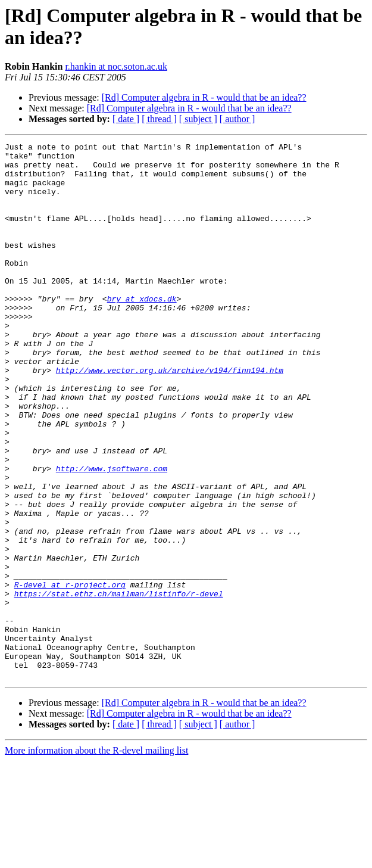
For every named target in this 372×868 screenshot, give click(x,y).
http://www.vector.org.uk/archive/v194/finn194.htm (170, 416)
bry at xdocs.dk (142, 331)
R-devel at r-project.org (70, 674)
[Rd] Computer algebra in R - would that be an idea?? (204, 97)
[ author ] (237, 119)
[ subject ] (198, 119)
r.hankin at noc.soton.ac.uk (116, 66)
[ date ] (126, 119)
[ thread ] (159, 119)
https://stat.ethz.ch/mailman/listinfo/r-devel (119, 685)
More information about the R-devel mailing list (96, 858)
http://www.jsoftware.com (112, 534)
